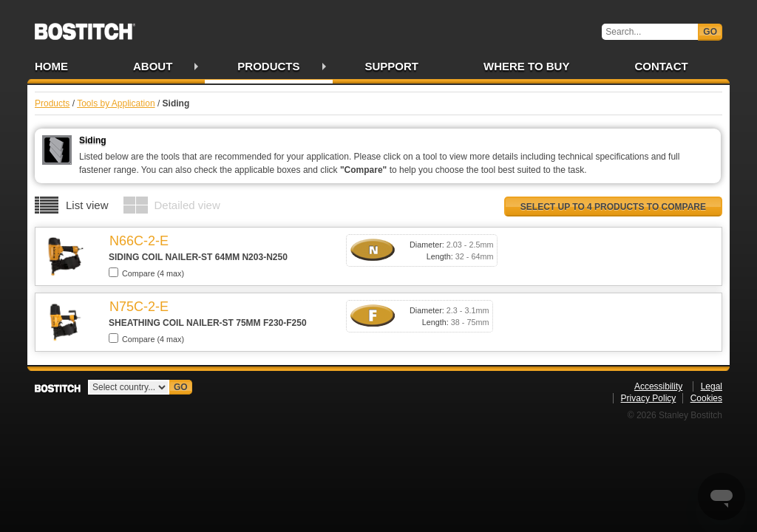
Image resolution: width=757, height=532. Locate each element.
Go (710, 32)
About (153, 66)
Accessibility (658, 386)
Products (268, 66)
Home (51, 66)
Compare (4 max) (146, 273)
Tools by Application (116, 103)
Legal (712, 386)
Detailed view (187, 205)
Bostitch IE (85, 27)
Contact (661, 66)
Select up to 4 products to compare (613, 207)
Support (392, 66)
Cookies (706, 398)
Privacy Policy (649, 398)
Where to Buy (526, 66)
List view (87, 205)
